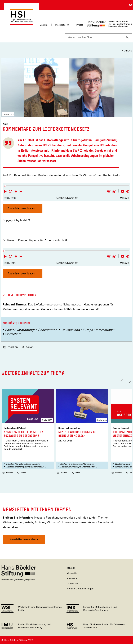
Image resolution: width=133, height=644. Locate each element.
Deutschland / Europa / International (88, 330)
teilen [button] (28, 347)
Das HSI (44, 25)
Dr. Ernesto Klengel (15, 240)
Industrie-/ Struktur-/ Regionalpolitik (23, 464)
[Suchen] (128, 37)
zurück (128, 50)
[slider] (5, 186)
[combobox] (94, 37)
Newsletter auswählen (23, 539)
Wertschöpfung (122, 464)
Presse (80, 25)
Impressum (72, 578)
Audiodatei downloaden (21, 210)
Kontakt (70, 568)
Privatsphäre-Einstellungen (80, 589)
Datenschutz (73, 583)
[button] (5, 191)
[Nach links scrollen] (123, 381)
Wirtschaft (13, 334)
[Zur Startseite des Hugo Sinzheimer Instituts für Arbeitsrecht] (22, 23)
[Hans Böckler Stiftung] (19, 580)
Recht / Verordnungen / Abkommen (31, 330)
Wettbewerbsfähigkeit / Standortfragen (25, 467)
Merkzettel (72, 573)
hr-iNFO (25, 220)
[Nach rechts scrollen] (129, 381)
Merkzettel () (62, 25)
